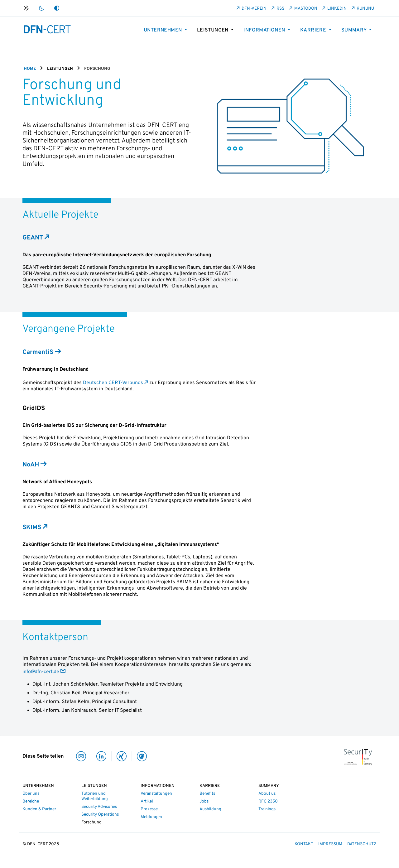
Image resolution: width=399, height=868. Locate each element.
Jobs (204, 801)
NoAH (31, 465)
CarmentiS (38, 352)
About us (267, 794)
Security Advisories (99, 807)
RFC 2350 (268, 801)
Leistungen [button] (213, 30)
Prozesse (149, 809)
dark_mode (41, 8)
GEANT (33, 238)
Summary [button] (355, 30)
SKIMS (32, 528)
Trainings (267, 809)
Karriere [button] (314, 30)
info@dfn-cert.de (41, 672)
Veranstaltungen (156, 794)
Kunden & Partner (39, 809)
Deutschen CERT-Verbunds (113, 383)
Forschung (91, 822)
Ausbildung (210, 809)
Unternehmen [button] (163, 30)
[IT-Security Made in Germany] (358, 757)
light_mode (26, 8)
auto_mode (57, 8)
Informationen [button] (265, 30)
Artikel (147, 801)
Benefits (207, 794)
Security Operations (100, 815)
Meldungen (151, 817)
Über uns (31, 794)
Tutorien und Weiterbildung (95, 796)
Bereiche (31, 801)
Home (30, 69)
